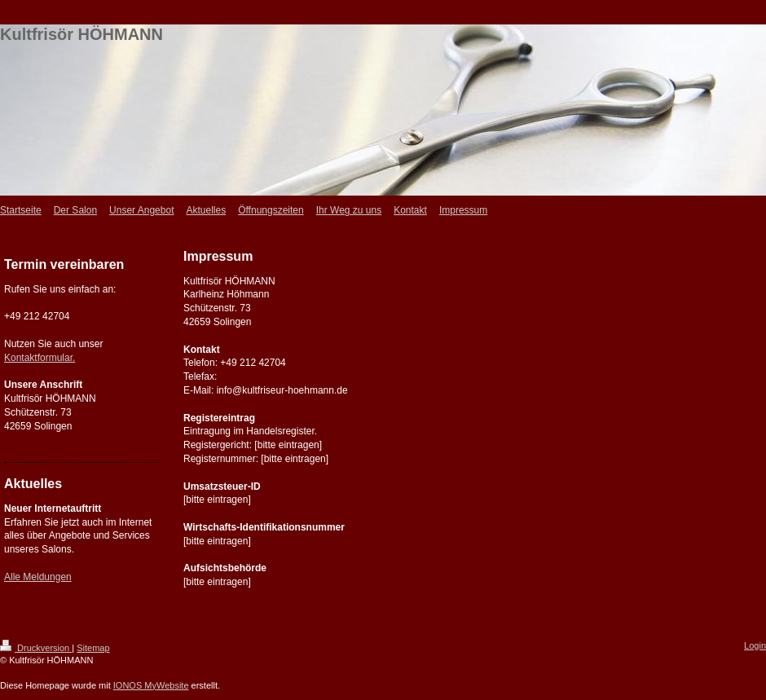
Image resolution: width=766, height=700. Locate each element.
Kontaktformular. (40, 358)
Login (755, 645)
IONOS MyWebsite (151, 685)
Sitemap (93, 648)
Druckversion (36, 648)
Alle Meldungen (38, 577)
